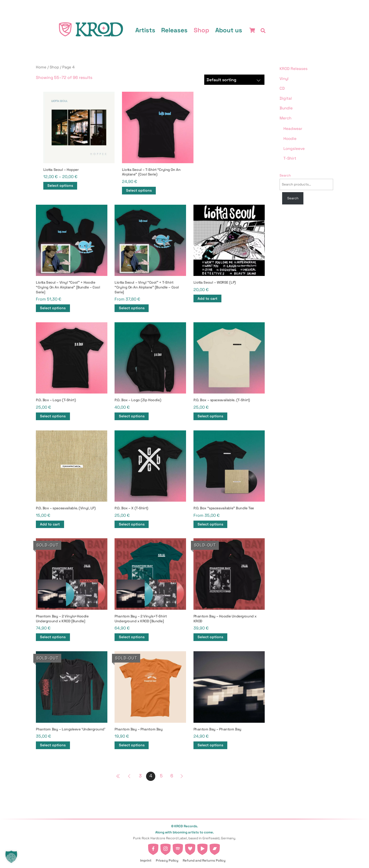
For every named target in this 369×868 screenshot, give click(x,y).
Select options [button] (53, 308)
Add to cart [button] (207, 299)
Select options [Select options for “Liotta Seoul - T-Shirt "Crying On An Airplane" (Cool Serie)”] (139, 190)
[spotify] (178, 848)
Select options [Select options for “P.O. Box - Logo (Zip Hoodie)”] (132, 416)
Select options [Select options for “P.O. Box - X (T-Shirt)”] (132, 524)
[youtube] (202, 848)
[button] (11, 857)
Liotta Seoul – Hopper (61, 170)
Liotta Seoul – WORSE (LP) (215, 282)
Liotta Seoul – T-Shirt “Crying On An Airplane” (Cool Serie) (151, 172)
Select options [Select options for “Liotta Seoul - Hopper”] (60, 186)
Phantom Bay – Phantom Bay (139, 729)
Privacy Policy (167, 860)
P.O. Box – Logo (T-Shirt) (56, 400)
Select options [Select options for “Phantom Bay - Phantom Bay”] (132, 745)
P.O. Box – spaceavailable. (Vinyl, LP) (66, 508)
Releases (175, 30)
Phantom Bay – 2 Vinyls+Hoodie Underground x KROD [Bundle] (62, 619)
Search (285, 175)
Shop (201, 30)
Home (41, 67)
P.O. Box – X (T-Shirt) (131, 508)
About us (229, 30)
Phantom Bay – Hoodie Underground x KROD (225, 619)
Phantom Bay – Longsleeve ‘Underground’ (71, 729)
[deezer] (190, 848)
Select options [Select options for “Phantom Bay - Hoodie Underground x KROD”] (210, 637)
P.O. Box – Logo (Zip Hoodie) (138, 400)
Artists (145, 30)
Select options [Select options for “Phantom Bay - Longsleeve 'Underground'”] (53, 745)
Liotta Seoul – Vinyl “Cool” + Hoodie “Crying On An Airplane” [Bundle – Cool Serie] (68, 287)
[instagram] (166, 848)
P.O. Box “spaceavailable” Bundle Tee (224, 508)
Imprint (146, 860)
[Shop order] (234, 80)
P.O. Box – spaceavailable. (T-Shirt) (222, 400)
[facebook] (153, 848)
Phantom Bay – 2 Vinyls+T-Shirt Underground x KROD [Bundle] (141, 619)
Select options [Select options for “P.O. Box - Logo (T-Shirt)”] (53, 416)
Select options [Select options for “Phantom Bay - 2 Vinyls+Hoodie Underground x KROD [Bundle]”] (53, 637)
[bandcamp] (215, 848)
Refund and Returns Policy (204, 860)
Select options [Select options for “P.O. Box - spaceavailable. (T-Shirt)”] (210, 416)
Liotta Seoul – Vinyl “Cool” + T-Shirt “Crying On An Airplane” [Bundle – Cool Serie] (147, 287)
